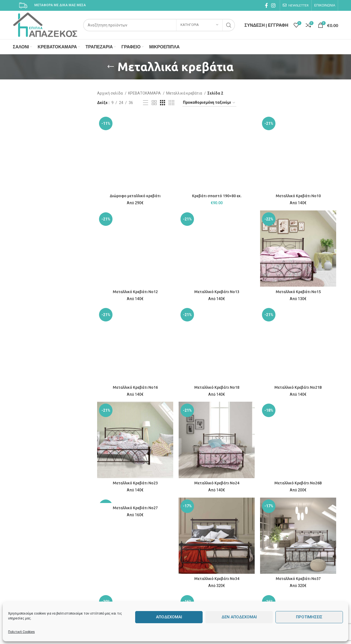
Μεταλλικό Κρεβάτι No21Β (298, 387)
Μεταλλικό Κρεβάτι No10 (298, 196)
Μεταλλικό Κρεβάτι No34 (217, 579)
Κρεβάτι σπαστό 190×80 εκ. (217, 196)
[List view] (146, 103)
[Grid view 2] (154, 103)
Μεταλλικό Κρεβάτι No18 (217, 387)
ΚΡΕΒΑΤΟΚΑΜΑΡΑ (145, 93)
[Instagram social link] (273, 5)
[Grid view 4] (171, 103)
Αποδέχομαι (169, 617)
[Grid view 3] (163, 103)
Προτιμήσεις (309, 617)
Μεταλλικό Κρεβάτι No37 (298, 579)
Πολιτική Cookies (21, 632)
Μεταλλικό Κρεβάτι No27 (135, 508)
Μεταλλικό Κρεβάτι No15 (298, 292)
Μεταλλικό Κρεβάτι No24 (217, 483)
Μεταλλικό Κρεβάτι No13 (217, 292)
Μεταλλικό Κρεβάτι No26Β (298, 483)
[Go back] (111, 67)
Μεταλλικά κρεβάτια (185, 93)
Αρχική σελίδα (110, 93)
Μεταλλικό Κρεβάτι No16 (135, 387)
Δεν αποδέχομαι (239, 617)
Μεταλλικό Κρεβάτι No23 (135, 483)
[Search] (159, 25)
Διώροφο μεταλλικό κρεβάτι (135, 196)
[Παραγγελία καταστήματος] (209, 103)
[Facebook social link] (266, 5)
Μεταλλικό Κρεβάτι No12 (135, 292)
